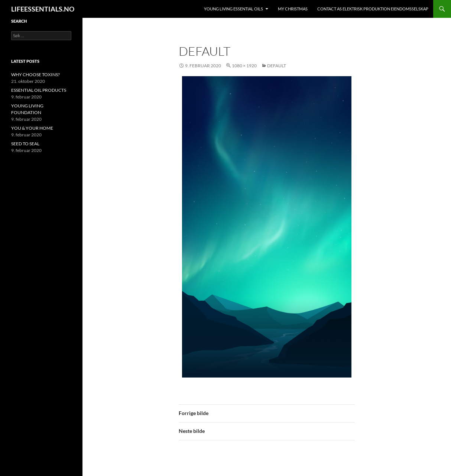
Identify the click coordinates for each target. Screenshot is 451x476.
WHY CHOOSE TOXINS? (35, 75)
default (277, 66)
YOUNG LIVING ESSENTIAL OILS (233, 9)
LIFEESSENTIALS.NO (43, 9)
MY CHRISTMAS (293, 9)
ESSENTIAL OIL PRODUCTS (39, 90)
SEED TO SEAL (25, 144)
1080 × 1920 (244, 66)
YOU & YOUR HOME (32, 128)
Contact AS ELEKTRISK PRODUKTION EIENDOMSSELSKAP (373, 9)
